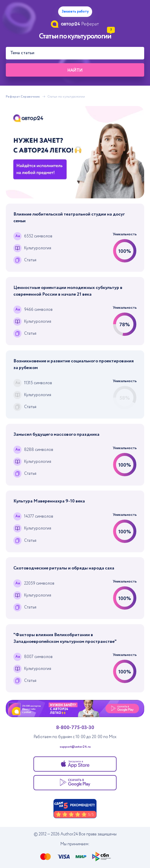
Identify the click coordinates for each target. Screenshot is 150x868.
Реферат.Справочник (23, 97)
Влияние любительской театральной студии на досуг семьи (69, 218)
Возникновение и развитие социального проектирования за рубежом (74, 364)
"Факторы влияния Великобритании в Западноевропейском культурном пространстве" (65, 638)
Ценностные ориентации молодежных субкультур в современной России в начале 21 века (68, 291)
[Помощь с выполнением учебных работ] (75, 152)
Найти (75, 70)
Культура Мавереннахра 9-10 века (49, 501)
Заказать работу (75, 12)
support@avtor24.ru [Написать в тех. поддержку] (75, 747)
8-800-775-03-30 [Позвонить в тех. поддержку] (75, 728)
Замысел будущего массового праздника (56, 434)
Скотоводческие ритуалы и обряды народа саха (64, 568)
